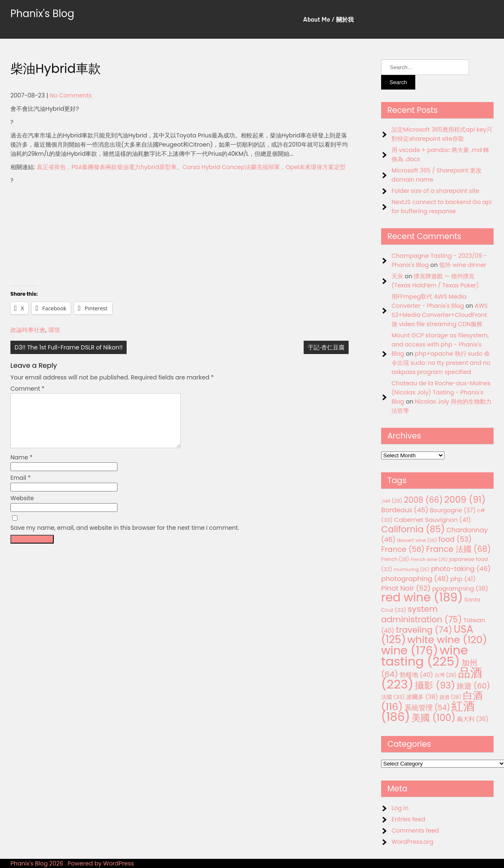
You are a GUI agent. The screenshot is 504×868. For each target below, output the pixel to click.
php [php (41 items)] (463, 579)
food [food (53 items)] (455, 539)
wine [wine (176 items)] (410, 650)
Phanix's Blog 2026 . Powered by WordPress (72, 863)
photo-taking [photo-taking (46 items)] (461, 569)
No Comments (71, 95)
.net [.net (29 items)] (392, 501)
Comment (27, 389)
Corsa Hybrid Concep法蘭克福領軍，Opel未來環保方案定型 (264, 167)
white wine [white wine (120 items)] (447, 640)
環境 (54, 330)
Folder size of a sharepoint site (435, 191)
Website (22, 508)
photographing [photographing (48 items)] (415, 579)
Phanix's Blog (42, 14)
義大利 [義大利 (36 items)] (473, 719)
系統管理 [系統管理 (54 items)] (427, 708)
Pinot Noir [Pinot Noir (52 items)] (406, 588)
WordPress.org (413, 842)
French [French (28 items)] (395, 559)
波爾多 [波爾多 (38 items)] (422, 697)
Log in (400, 808)
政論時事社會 (28, 330)
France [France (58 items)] (403, 549)
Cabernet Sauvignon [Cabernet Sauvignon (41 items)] (432, 520)
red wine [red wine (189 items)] (422, 597)
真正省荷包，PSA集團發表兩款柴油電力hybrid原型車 (107, 167)
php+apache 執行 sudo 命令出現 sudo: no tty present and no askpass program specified (441, 363)
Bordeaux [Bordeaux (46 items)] (405, 510)
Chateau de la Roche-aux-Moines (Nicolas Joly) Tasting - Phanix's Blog (441, 392)
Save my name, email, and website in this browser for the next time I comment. (125, 538)
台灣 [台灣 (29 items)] (445, 675)
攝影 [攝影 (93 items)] (435, 685)
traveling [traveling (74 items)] (424, 630)
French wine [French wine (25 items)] (429, 560)
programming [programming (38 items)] (460, 589)
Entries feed (408, 819)
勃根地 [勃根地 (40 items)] (416, 675)
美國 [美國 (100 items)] (434, 718)
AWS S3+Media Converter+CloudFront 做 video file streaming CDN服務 (440, 315)
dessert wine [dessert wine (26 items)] (417, 540)
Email (21, 488)
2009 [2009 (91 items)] (465, 500)
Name (21, 467)
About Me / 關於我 (328, 19)
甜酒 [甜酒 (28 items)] (450, 697)
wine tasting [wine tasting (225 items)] (425, 656)
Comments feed (415, 831)
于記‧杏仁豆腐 (326, 347)
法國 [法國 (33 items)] (393, 697)
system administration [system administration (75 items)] (422, 614)
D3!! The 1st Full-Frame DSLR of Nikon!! (69, 347)
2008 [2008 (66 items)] (423, 500)
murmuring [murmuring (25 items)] (412, 570)
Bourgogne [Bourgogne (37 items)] (453, 510)
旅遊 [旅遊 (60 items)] (473, 686)
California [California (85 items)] (413, 529)
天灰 (397, 276)
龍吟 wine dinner (463, 265)
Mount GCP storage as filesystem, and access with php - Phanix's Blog (440, 344)
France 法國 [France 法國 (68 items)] (459, 549)
